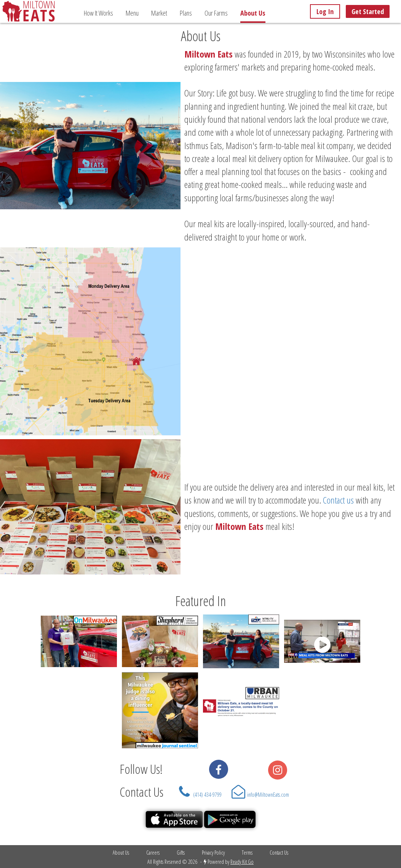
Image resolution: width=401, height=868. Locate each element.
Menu (132, 13)
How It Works (98, 13)
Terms (247, 853)
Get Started (368, 11)
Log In (325, 11)
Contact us (338, 500)
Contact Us (141, 792)
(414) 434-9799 (207, 795)
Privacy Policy (213, 853)
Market (159, 13)
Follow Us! (139, 769)
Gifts (181, 853)
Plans (186, 13)
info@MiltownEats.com (268, 795)
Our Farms (216, 13)
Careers (153, 853)
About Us (121, 853)
